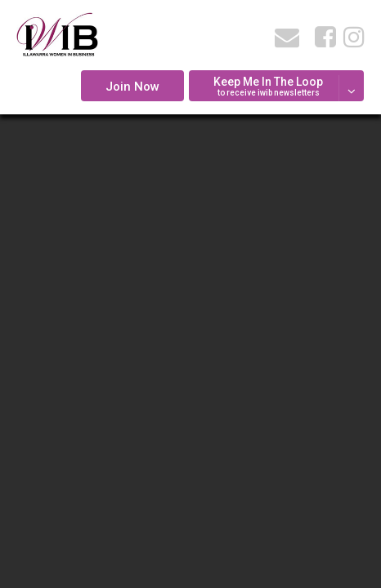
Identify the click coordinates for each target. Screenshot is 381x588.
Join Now (132, 87)
